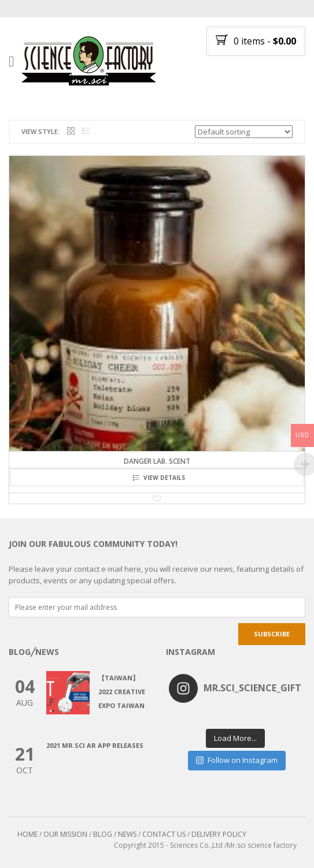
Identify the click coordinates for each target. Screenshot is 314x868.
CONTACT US (164, 834)
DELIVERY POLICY (219, 834)
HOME (27, 834)
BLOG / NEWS (115, 834)
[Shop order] (244, 132)
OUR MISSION (65, 834)
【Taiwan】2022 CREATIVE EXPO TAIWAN (122, 692)
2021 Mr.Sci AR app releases (95, 745)
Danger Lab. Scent (157, 461)
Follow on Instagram (237, 760)
